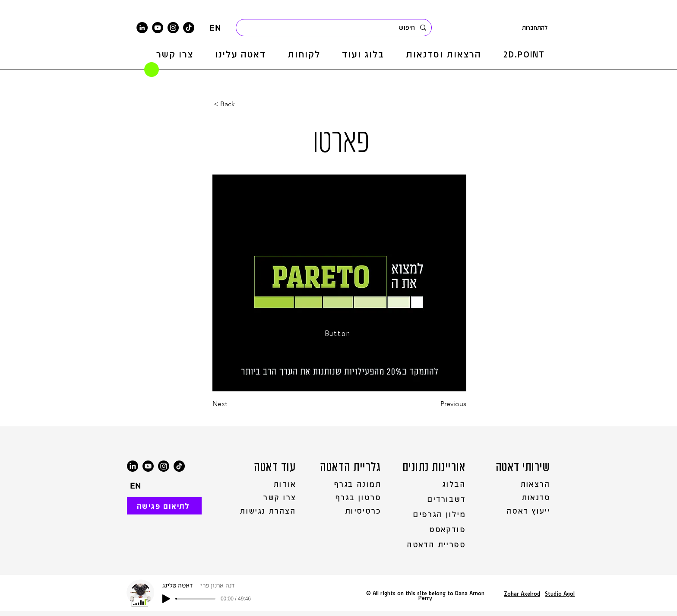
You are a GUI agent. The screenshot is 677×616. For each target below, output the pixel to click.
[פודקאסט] (434, 529)
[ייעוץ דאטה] (517, 511)
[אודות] (263, 484)
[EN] (215, 28)
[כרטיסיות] (349, 511)
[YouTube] (158, 28)
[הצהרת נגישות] (263, 511)
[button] (444, 54)
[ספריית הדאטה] (434, 544)
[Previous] (445, 404)
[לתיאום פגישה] (164, 506)
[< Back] (242, 104)
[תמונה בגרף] (349, 484)
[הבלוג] (434, 484)
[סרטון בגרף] (349, 497)
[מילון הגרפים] (434, 514)
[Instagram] (173, 28)
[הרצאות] (517, 484)
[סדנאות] (517, 497)
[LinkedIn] (142, 28)
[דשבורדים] (434, 499)
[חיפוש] (335, 28)
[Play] (166, 599)
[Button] (338, 333)
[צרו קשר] (263, 497)
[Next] (241, 404)
